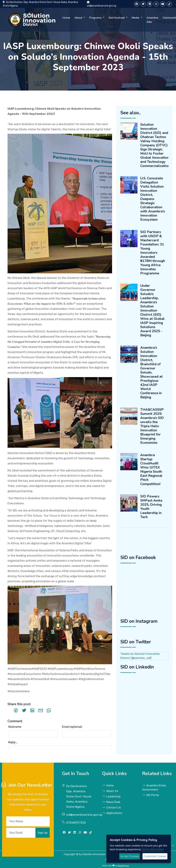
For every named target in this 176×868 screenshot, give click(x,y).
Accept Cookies (130, 856)
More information (153, 849)
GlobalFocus (123, 866)
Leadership (111, 796)
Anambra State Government (154, 788)
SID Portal (151, 795)
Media (136, 18)
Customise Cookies (155, 856)
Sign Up (43, 833)
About (79, 18)
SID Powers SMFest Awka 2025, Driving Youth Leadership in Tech (151, 507)
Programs (96, 18)
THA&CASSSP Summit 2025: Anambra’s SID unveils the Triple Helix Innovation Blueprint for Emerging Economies (152, 426)
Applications (112, 813)
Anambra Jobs (152, 20)
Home (66, 18)
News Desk (111, 802)
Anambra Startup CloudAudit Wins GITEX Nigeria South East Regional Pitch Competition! (151, 470)
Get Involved (117, 18)
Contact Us (111, 807)
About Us (110, 791)
